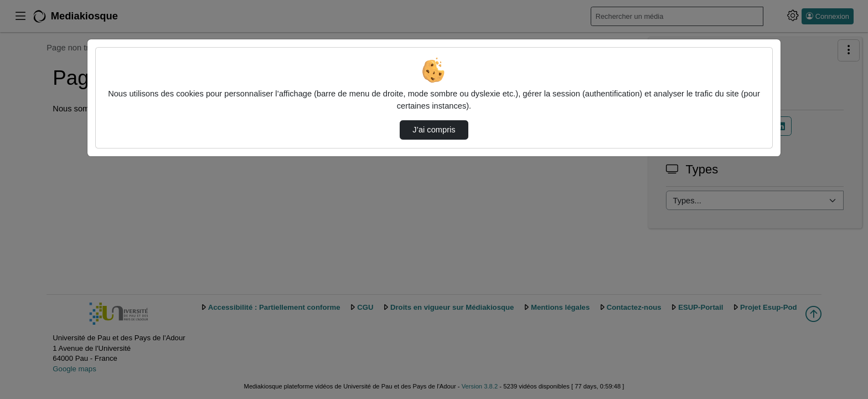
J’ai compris (434, 130)
